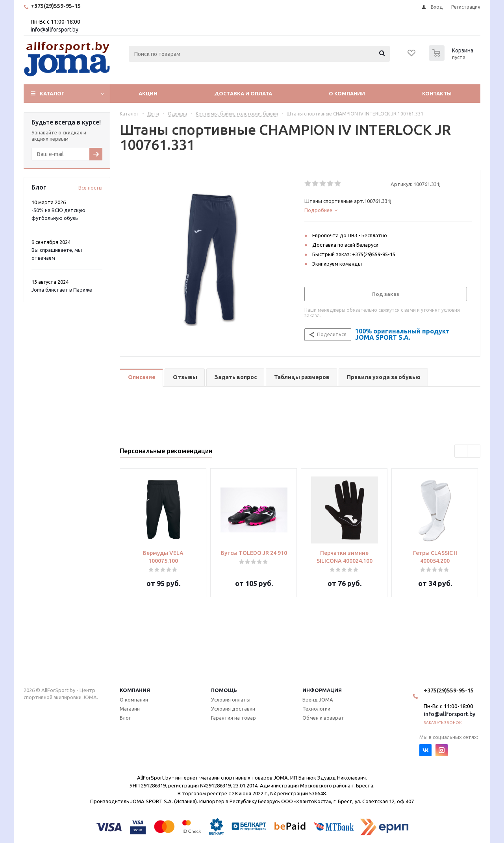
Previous (461, 451)
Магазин (130, 709)
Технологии (316, 709)
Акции (148, 93)
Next (474, 451)
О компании (347, 93)
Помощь (224, 690)
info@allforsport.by (55, 30)
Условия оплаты (231, 700)
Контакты (437, 93)
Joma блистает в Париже (62, 290)
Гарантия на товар (233, 718)
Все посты (90, 188)
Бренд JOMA (318, 700)
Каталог (52, 93)
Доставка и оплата (243, 93)
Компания (135, 690)
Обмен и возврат (323, 718)
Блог (125, 718)
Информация (322, 690)
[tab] (388, 210)
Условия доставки (233, 709)
